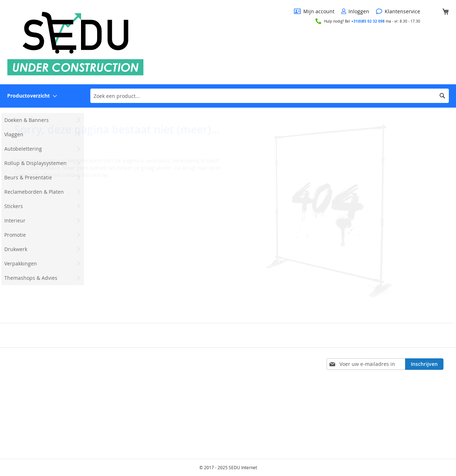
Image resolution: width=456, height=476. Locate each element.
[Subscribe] (424, 364)
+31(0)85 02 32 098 (368, 21)
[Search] (442, 96)
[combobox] (270, 96)
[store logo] (75, 42)
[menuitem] (32, 96)
